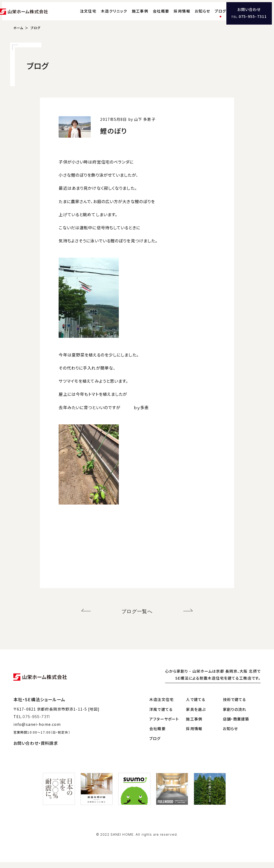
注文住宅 (78, 15)
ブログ (211, 15)
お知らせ (193, 15)
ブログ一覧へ (137, 618)
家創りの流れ (235, 715)
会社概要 (151, 15)
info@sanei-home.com (37, 730)
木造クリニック (104, 15)
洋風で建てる (161, 715)
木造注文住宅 (161, 706)
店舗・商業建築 (236, 725)
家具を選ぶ (196, 715)
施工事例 (130, 15)
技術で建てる (235, 706)
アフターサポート (164, 725)
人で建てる (196, 706)
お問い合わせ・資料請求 (36, 749)
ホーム (18, 36)
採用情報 (172, 15)
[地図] (94, 715)
